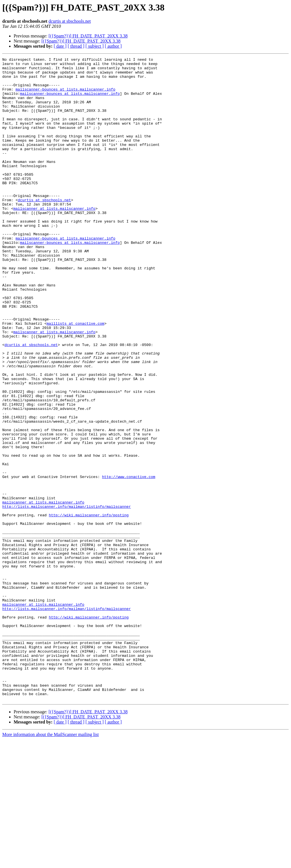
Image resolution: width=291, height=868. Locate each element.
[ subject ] (95, 46)
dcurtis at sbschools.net (70, 21)
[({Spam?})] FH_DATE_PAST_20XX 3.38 (88, 36)
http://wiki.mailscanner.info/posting (89, 607)
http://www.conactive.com (129, 561)
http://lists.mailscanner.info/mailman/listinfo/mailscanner (66, 597)
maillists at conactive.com (75, 377)
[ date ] (60, 46)
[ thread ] (76, 46)
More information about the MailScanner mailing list (50, 863)
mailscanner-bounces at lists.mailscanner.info (66, 96)
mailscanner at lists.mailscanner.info (54, 239)
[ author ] (113, 46)
